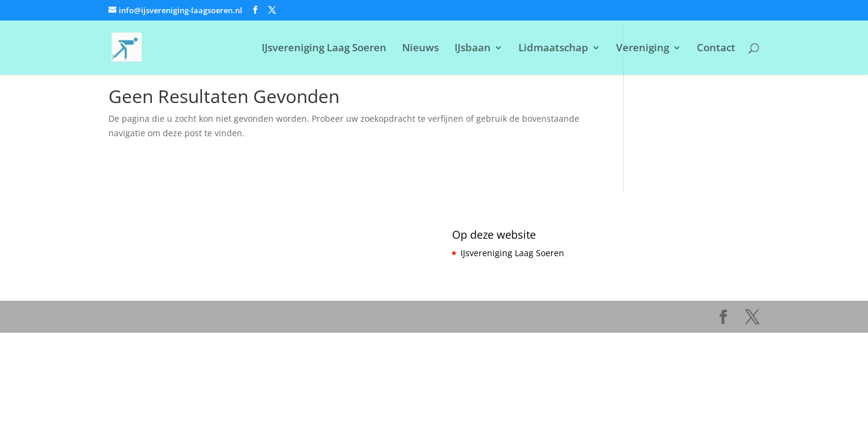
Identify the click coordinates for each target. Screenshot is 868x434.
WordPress (354, 317)
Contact (716, 49)
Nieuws (420, 49)
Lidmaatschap (553, 49)
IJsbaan (473, 49)
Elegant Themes (211, 317)
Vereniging (643, 49)
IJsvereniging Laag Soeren (324, 49)
